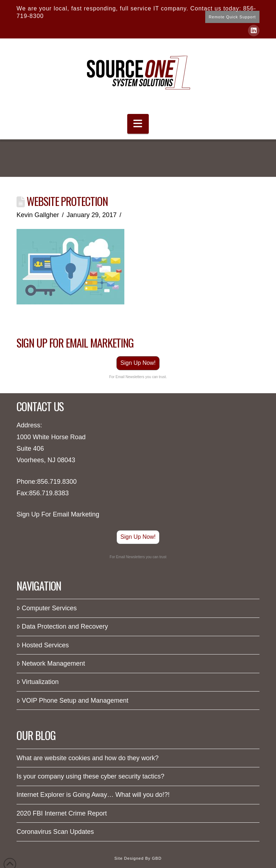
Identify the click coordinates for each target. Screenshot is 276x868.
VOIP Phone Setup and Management (72, 701)
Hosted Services (43, 645)
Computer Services (47, 608)
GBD (157, 858)
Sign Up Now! (138, 363)
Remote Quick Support (232, 17)
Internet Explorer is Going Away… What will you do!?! (93, 795)
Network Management (51, 663)
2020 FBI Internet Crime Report (62, 813)
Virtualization (38, 682)
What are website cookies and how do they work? (88, 758)
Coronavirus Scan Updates (55, 832)
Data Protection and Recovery (62, 626)
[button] (138, 124)
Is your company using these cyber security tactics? (90, 776)
